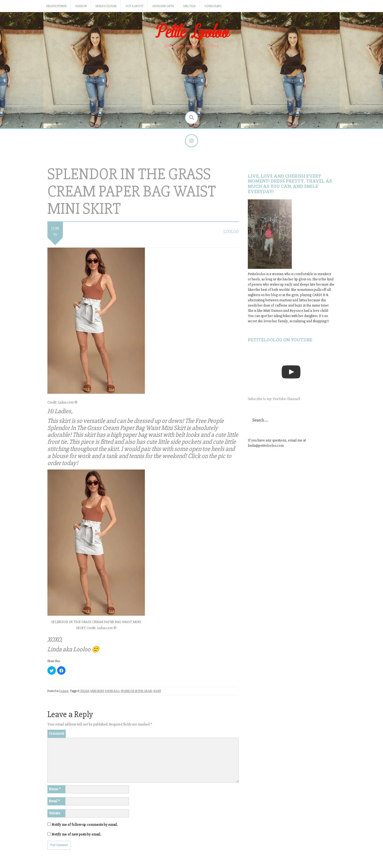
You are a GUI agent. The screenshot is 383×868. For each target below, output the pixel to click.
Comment (56, 733)
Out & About (134, 6)
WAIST (157, 691)
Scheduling (213, 6)
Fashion (81, 6)
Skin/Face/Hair (106, 6)
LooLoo (231, 232)
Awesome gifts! (163, 6)
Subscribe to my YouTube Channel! (274, 399)
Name (55, 789)
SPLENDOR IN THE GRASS (136, 691)
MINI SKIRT (97, 691)
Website (54, 813)
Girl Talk (189, 6)
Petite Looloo (191, 32)
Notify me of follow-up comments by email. (85, 825)
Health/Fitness (56, 6)
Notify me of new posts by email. (76, 834)
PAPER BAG (112, 691)
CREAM (84, 691)
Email (54, 801)
